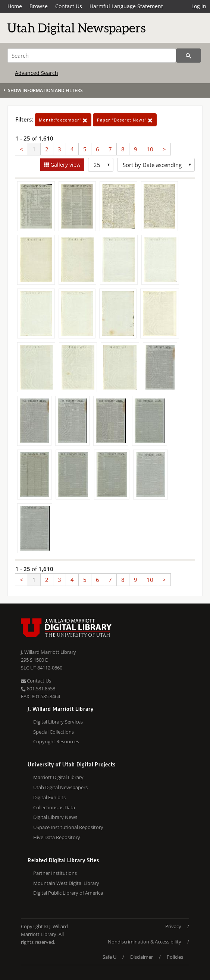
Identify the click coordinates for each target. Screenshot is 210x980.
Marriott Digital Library (58, 777)
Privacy (173, 926)
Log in (199, 6)
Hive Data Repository (57, 837)
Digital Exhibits (49, 797)
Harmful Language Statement (126, 6)
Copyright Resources (56, 741)
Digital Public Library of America (68, 893)
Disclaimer (142, 957)
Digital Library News (55, 817)
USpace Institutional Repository (68, 827)
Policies (175, 957)
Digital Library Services (58, 722)
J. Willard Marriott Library (48, 652)
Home (15, 6)
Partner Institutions (55, 873)
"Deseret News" (125, 120)
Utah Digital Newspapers (60, 787)
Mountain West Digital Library (66, 883)
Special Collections (54, 732)
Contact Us (69, 6)
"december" (63, 120)
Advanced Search (37, 73)
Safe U (109, 957)
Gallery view (65, 165)
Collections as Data (54, 807)
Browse (39, 6)
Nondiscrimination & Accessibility (145, 942)
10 (150, 149)
